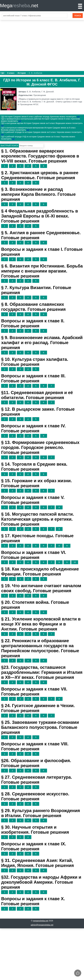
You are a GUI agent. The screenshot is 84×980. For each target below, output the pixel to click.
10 (75, 562)
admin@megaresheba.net (42, 925)
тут (78, 117)
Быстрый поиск (9, 146)
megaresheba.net (41, 921)
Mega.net (19, 6)
